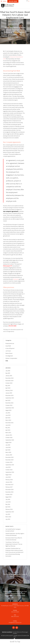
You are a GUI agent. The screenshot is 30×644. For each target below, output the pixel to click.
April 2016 (8, 507)
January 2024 (9, 393)
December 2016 (10, 489)
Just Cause (8, 351)
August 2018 (8, 475)
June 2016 (8, 502)
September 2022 (10, 408)
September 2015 (10, 512)
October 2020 (9, 437)
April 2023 (8, 400)
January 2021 (9, 435)
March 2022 (8, 420)
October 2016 (9, 494)
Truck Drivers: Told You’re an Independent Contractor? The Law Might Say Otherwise (14, 544)
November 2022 (9, 403)
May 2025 (8, 373)
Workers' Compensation (11, 358)
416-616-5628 (15, 612)
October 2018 (9, 470)
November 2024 (9, 381)
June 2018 (8, 477)
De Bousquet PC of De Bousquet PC (16, 38)
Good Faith (8, 346)
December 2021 (10, 423)
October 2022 (9, 405)
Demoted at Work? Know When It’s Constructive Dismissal (14, 539)
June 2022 (8, 415)
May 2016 (8, 504)
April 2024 (8, 388)
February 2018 (9, 480)
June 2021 (8, 425)
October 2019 (9, 462)
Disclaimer (24, 636)
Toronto (14, 632)
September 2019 (10, 465)
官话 (7, 361)
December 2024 (10, 378)
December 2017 (10, 485)
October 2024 (9, 383)
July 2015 (8, 514)
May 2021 (8, 428)
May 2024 (8, 385)
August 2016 (8, 497)
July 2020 (8, 445)
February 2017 (9, 487)
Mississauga (25, 632)
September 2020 (10, 440)
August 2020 (8, 442)
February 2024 (9, 390)
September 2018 (10, 472)
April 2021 (8, 430)
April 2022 (8, 418)
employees (16, 279)
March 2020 (8, 452)
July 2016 (8, 499)
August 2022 (8, 410)
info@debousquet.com (15, 622)
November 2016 (9, 492)
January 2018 (9, 482)
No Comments (19, 40)
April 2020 (8, 450)
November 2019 (9, 460)
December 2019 (10, 457)
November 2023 (9, 395)
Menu (4, 1)
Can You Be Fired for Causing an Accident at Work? (13, 530)
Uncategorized (9, 356)
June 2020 (8, 447)
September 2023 (10, 398)
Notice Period (9, 353)
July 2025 (8, 371)
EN (27, 1)
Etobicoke (19, 632)
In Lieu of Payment (10, 348)
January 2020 (9, 455)
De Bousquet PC (10, 636)
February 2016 (9, 509)
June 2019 (8, 467)
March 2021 (8, 433)
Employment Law (15, 24)
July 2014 (8, 519)
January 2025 (9, 376)
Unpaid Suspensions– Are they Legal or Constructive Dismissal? (15, 534)
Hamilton (15, 633)
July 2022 (8, 413)
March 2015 (8, 517)
